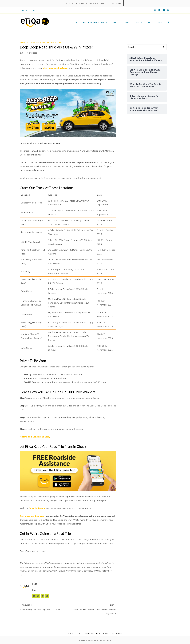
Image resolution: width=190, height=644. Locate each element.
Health (139, 22)
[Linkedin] (159, 10)
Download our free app (32, 516)
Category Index (93, 633)
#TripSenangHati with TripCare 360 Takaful (43, 607)
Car (115, 22)
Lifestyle (126, 22)
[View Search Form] (169, 22)
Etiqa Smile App (37, 508)
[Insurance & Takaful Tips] (35, 22)
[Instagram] (155, 10)
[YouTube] (164, 10)
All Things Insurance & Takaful (92, 22)
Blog (25, 10)
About (35, 10)
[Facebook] (168, 10)
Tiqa (24, 53)
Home (161, 22)
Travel (150, 22)
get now (116, 3)
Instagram (117, 633)
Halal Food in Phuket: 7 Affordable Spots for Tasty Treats (93, 609)
